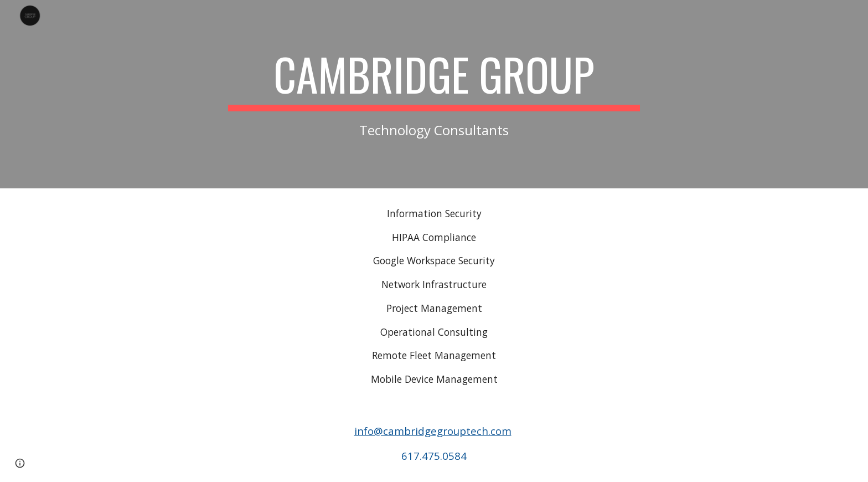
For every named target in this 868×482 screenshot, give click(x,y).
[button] (20, 463)
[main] (434, 94)
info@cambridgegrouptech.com (433, 431)
